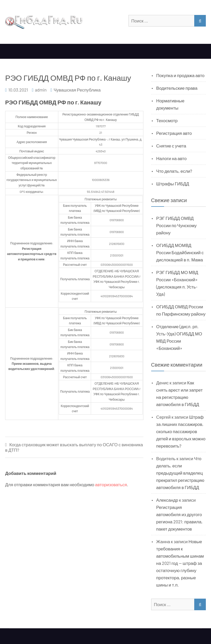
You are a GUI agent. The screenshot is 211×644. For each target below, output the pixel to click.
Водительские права (177, 88)
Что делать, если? (174, 171)
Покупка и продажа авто (180, 75)
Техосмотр (167, 120)
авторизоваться (111, 484)
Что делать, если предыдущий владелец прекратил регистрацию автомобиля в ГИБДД (180, 473)
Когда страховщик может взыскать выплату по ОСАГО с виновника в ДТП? (74, 447)
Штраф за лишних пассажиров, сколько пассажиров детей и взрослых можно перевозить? (181, 431)
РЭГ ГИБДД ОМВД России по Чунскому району (177, 225)
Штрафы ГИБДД (173, 184)
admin (41, 90)
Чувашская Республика (77, 90)
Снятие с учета (171, 146)
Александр (167, 500)
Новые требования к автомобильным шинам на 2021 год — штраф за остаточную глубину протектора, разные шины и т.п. (180, 563)
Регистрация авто (174, 133)
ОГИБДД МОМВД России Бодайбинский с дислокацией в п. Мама (180, 252)
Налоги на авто (172, 158)
